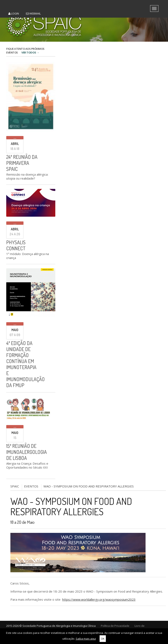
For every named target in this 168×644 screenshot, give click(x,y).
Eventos (31, 486)
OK (103, 639)
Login (14, 13)
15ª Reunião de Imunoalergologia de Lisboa (27, 452)
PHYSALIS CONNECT (16, 245)
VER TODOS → (30, 52)
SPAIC (15, 486)
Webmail (33, 13)
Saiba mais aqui (86, 639)
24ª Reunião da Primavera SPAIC (22, 163)
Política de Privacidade (115, 626)
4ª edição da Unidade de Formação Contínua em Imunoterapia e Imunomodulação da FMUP (25, 364)
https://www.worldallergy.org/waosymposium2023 (99, 599)
